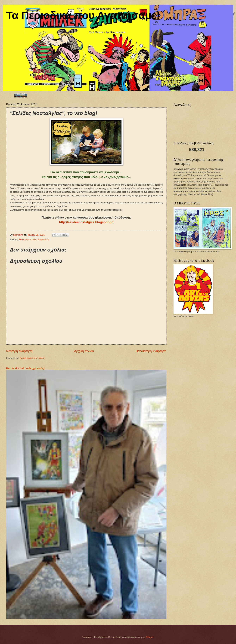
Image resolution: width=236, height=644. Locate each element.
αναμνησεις (43, 240)
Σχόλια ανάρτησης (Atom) (32, 358)
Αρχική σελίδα (84, 351)
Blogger (150, 637)
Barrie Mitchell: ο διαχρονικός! (25, 368)
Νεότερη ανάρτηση (19, 351)
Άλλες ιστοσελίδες (27, 240)
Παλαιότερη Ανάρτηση (151, 351)
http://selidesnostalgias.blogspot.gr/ (86, 222)
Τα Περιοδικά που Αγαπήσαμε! (83, 15)
